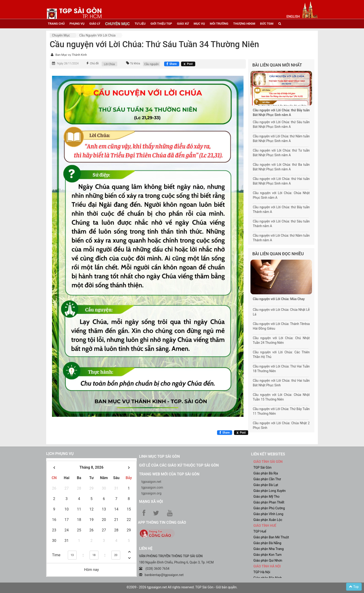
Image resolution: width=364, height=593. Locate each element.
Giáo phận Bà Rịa (266, 473)
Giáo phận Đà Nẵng (267, 543)
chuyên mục (117, 24)
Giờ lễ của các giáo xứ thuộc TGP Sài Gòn (179, 465)
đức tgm (267, 24)
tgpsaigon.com (152, 487)
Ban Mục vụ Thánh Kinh (71, 55)
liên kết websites (268, 454)
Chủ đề (94, 63)
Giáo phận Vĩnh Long (268, 514)
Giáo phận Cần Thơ (267, 479)
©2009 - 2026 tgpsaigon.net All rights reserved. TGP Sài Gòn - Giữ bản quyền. (182, 587)
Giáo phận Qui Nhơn (268, 560)
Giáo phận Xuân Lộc (268, 520)
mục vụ (199, 24)
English (293, 17)
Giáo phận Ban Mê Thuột (271, 537)
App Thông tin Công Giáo (162, 522)
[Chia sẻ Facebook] (172, 64)
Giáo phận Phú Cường (269, 508)
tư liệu (140, 24)
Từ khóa (135, 63)
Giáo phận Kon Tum (268, 555)
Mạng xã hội (151, 502)
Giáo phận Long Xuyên (270, 491)
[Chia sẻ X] (188, 64)
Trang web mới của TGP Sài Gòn (169, 474)
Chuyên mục (61, 35)
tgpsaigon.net (151, 482)
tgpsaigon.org (151, 493)
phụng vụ (77, 24)
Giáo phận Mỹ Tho (267, 497)
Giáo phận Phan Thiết (269, 502)
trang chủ (56, 24)
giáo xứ (183, 24)
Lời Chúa (109, 64)
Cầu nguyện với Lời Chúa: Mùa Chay (279, 299)
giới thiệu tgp (161, 24)
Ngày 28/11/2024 (68, 63)
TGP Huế (260, 531)
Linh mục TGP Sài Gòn (159, 456)
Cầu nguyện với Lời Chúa (97, 35)
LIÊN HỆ (146, 548)
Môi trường (219, 24)
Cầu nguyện (151, 64)
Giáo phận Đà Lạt (266, 485)
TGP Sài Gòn (263, 467)
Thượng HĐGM (244, 24)
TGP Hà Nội (262, 572)
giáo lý (95, 24)
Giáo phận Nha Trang (269, 549)
